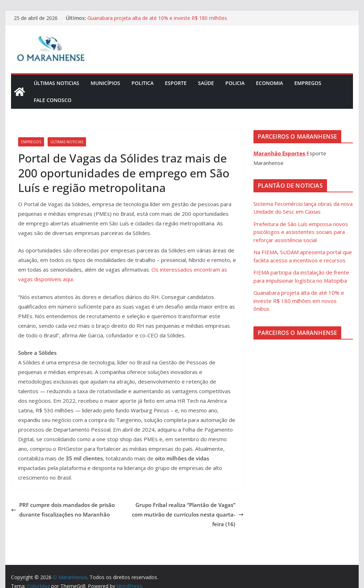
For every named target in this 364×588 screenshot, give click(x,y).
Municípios (105, 83)
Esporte (176, 83)
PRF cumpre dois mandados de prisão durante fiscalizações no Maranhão (63, 510)
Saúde (206, 83)
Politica (143, 83)
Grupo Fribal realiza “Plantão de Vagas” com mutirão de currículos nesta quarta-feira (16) (188, 514)
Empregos (308, 83)
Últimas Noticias (57, 83)
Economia (269, 83)
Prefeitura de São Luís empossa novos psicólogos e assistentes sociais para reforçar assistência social (301, 232)
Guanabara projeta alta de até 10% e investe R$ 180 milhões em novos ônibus (299, 301)
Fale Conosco (53, 100)
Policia (235, 83)
